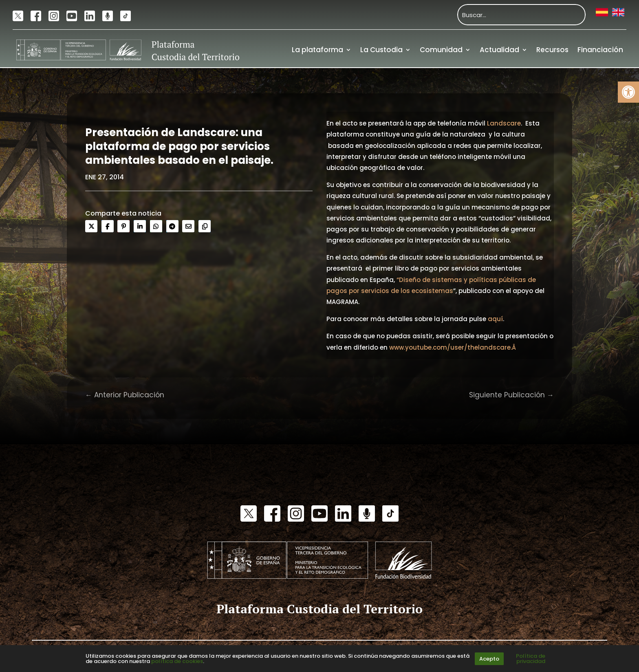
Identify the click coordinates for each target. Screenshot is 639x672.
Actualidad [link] (499, 50)
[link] (628, 92)
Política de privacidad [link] (531, 659)
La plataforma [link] (317, 50)
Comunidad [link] (441, 50)
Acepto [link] (489, 659)
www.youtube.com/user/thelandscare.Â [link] (453, 347)
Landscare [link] (504, 123)
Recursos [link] (552, 50)
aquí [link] (495, 319)
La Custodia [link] (381, 50)
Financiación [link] (600, 50)
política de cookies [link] (177, 661)
